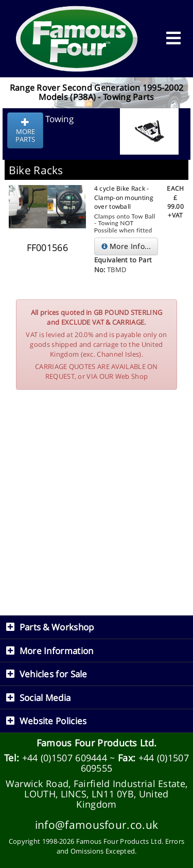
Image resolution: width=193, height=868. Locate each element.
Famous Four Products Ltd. (97, 743)
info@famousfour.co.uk (97, 824)
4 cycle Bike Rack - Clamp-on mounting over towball (124, 197)
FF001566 (47, 247)
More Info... (126, 246)
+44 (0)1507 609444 (65, 758)
